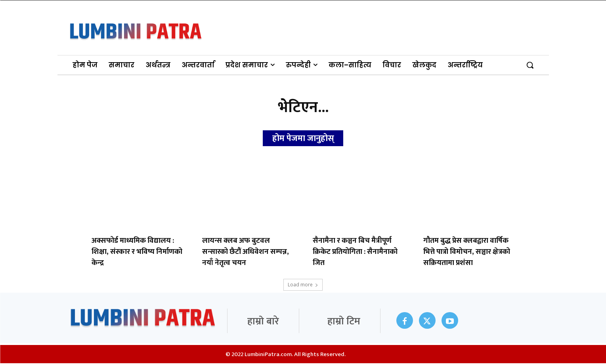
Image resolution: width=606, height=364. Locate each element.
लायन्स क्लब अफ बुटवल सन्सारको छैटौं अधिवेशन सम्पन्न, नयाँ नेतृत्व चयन (246, 253)
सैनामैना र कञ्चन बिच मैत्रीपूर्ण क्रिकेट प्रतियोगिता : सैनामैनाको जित (355, 253)
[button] (530, 65)
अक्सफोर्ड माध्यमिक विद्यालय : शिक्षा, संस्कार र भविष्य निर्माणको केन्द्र (137, 253)
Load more (303, 285)
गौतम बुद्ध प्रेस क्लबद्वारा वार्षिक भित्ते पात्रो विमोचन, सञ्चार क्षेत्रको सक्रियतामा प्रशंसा (467, 253)
